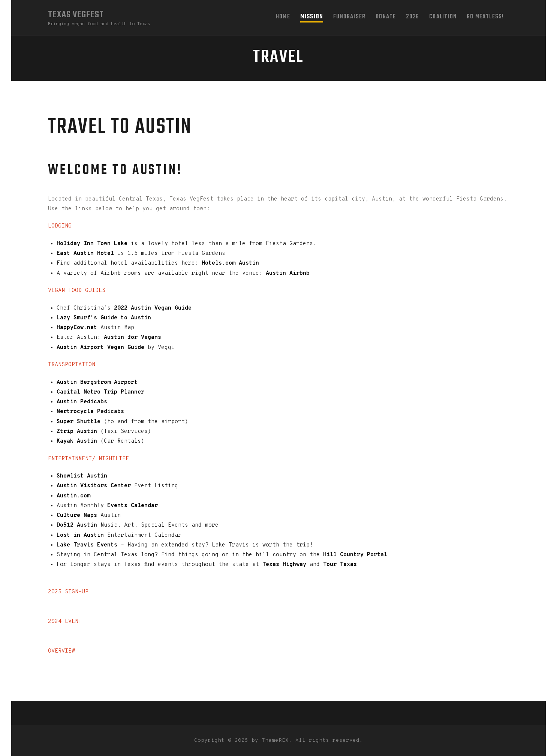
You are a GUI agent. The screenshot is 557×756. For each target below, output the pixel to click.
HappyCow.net (77, 328)
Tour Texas (340, 565)
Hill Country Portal (355, 555)
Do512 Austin (77, 525)
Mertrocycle (77, 412)
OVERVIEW (61, 651)
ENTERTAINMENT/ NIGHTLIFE (88, 459)
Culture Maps (77, 516)
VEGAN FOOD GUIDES (77, 291)
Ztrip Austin (79, 432)
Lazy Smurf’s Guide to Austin (104, 318)
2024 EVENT (65, 622)
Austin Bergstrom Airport (97, 382)
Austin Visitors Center (94, 486)
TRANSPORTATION (72, 365)
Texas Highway (286, 565)
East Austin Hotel (85, 254)
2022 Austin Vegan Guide (153, 308)
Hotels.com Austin (229, 263)
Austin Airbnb (288, 273)
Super (67, 422)
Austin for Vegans (133, 338)
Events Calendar (133, 506)
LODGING (60, 226)
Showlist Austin (82, 476)
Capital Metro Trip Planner (100, 392)
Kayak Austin (77, 441)
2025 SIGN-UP (68, 592)
